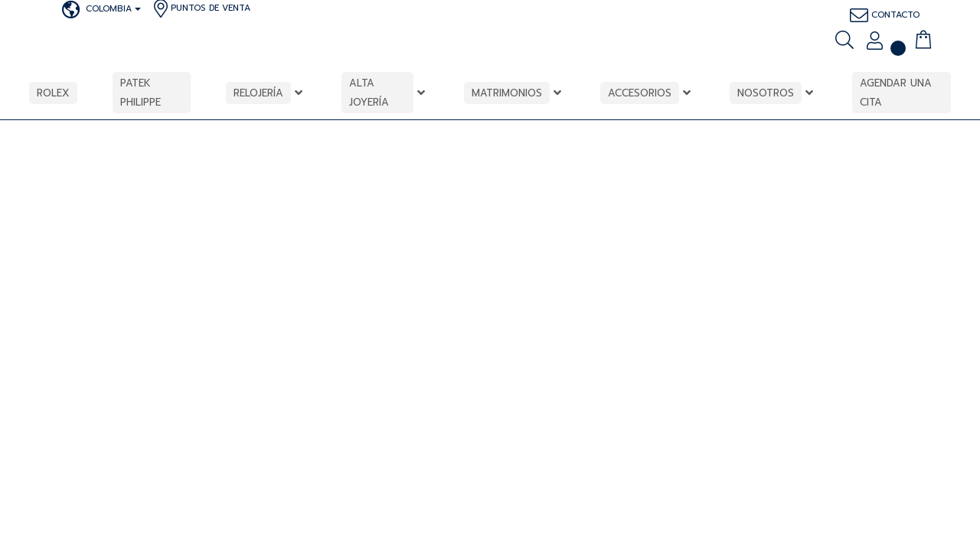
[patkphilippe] (49, 10)
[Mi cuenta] (875, 42)
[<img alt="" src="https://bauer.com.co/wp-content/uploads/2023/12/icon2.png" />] (898, 40)
